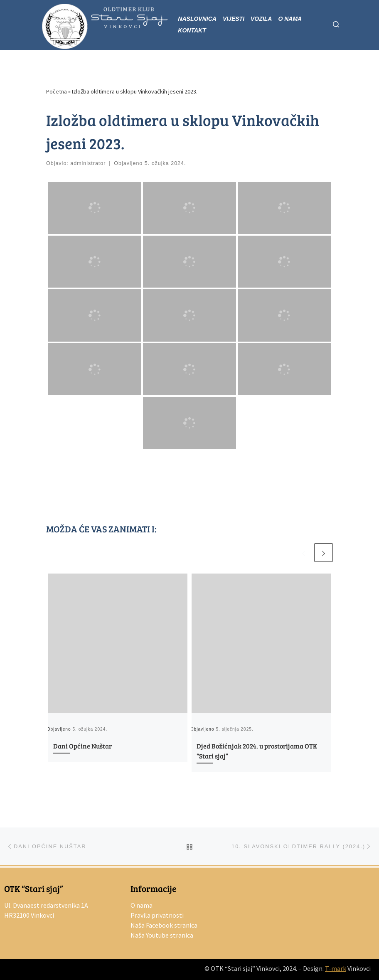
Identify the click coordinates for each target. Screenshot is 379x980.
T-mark (336, 968)
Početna (57, 91)
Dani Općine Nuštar (82, 746)
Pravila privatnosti (157, 915)
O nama (142, 905)
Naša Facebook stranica (164, 925)
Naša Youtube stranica (162, 935)
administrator (88, 163)
